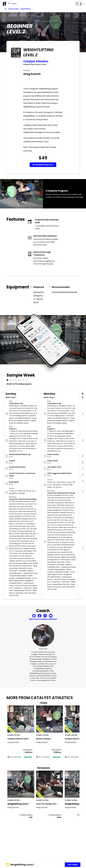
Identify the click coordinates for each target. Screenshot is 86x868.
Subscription (28, 750)
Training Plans (13, 9)
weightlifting (25, 9)
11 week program (55, 815)
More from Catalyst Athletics (43, 619)
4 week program (26, 815)
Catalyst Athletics (36, 61)
